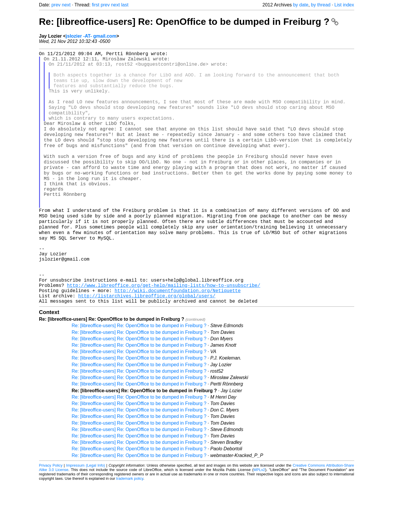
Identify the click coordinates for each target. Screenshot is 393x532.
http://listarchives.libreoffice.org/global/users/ (147, 343)
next (66, 5)
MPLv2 (259, 519)
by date (301, 5)
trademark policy (130, 527)
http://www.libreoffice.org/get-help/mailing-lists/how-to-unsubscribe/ (164, 331)
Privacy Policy (51, 514)
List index (344, 5)
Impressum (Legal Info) (85, 514)
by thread (321, 5)
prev (56, 5)
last (125, 5)
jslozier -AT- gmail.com (91, 36)
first (96, 5)
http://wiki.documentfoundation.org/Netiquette (178, 337)
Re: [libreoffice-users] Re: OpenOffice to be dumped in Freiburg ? (189, 22)
